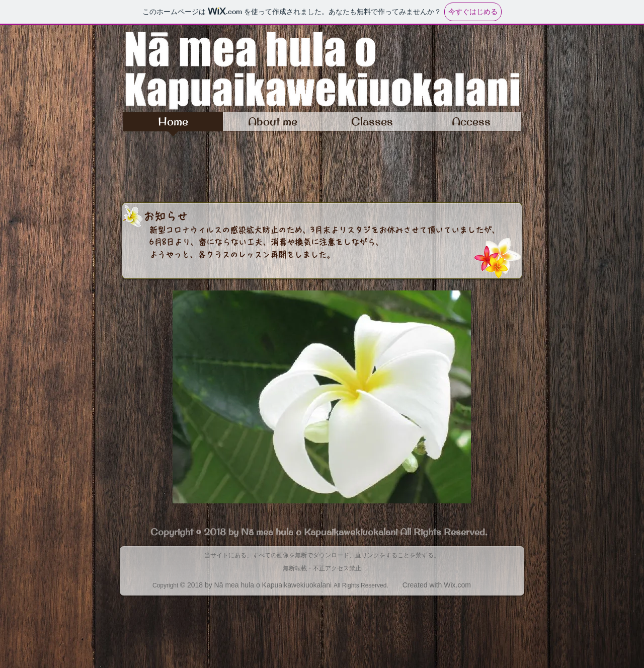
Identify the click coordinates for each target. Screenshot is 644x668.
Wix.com (457, 585)
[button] (322, 397)
